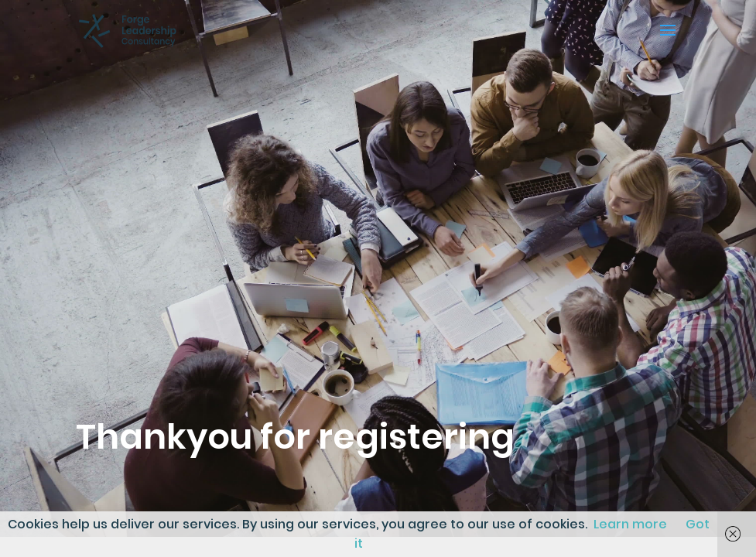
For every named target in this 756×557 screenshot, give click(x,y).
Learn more (630, 524)
